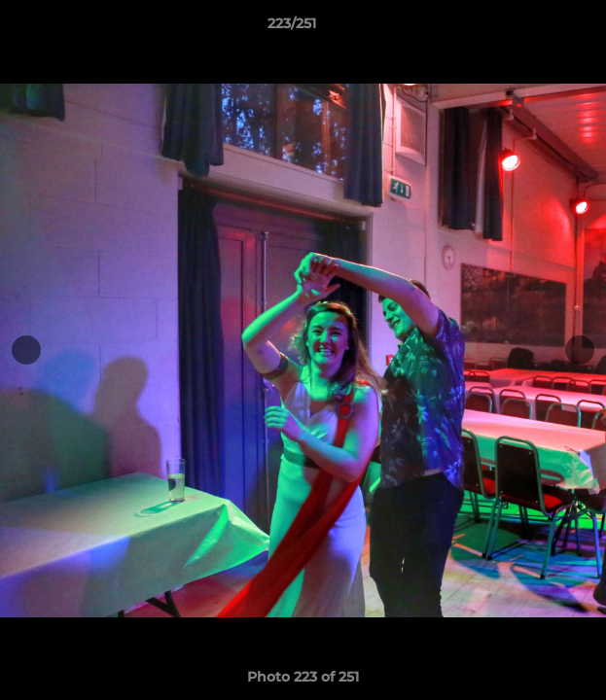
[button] (536, 28)
